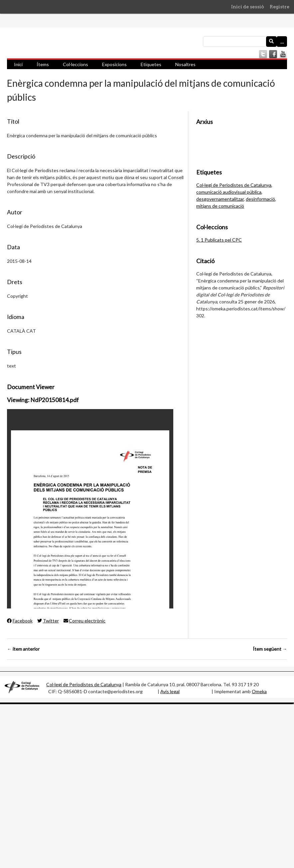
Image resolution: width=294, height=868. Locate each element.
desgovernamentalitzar (220, 199)
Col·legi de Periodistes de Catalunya (234, 185)
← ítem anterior (23, 649)
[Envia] (271, 42)
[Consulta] (245, 42)
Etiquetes (151, 64)
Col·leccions (75, 64)
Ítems (43, 64)
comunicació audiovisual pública (229, 192)
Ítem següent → (270, 649)
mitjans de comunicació (220, 206)
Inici (18, 64)
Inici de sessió (248, 7)
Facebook (20, 621)
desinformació (260, 199)
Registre (280, 7)
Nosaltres (185, 64)
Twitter (48, 621)
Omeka (259, 691)
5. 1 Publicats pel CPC (219, 240)
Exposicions (114, 64)
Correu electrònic (85, 621)
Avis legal (170, 691)
